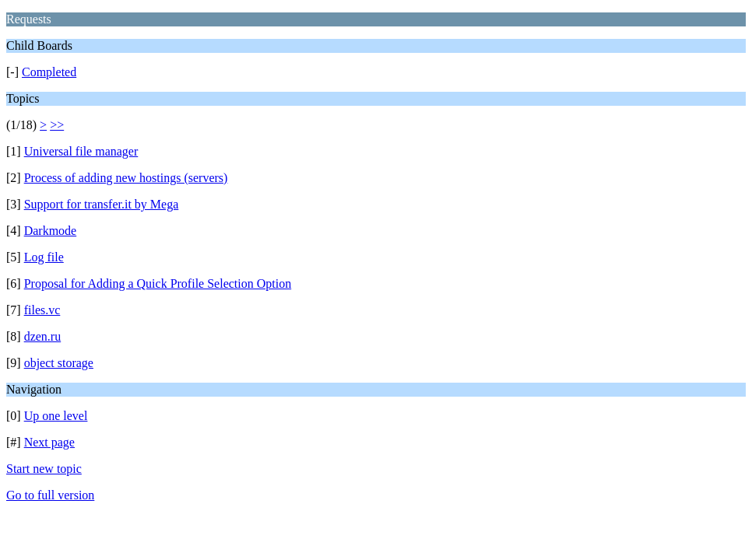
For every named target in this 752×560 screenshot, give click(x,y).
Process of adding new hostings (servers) (126, 178)
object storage (59, 363)
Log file (44, 257)
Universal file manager (81, 151)
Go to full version (50, 495)
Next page (49, 442)
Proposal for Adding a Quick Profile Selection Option (158, 283)
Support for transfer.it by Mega (102, 204)
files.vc (42, 310)
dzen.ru (43, 336)
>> (57, 125)
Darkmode (51, 231)
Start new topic (44, 469)
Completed (49, 72)
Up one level (56, 416)
